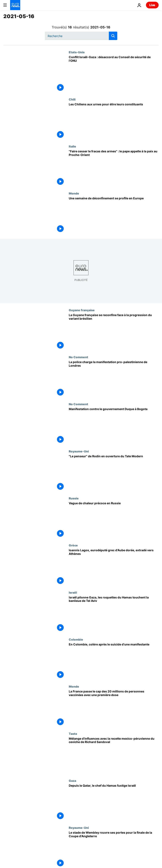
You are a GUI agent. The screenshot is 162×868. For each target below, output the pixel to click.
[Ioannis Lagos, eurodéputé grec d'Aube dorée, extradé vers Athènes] (114, 567)
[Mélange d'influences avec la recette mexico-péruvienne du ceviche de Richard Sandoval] (114, 755)
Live (152, 5)
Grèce (73, 545)
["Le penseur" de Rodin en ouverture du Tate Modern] (114, 473)
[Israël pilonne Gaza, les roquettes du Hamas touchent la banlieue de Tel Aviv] (114, 614)
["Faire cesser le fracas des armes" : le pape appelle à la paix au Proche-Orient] (114, 168)
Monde (74, 193)
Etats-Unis (77, 52)
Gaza (72, 781)
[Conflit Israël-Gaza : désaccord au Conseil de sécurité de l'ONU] (114, 74)
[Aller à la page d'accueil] (15, 5)
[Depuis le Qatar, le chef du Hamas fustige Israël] (114, 802)
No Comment (78, 357)
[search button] (113, 36)
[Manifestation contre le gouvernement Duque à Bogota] (114, 426)
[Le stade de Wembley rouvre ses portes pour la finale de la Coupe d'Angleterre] (114, 849)
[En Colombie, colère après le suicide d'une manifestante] (114, 661)
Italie (72, 146)
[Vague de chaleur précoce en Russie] (114, 520)
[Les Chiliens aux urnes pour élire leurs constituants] (114, 121)
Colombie (76, 639)
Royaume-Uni (79, 451)
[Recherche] (81, 36)
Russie (74, 498)
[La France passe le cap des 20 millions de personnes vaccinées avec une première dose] (114, 708)
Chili (72, 99)
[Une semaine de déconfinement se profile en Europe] (114, 215)
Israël (73, 592)
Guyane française (82, 310)
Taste (73, 734)
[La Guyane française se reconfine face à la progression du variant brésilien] (114, 332)
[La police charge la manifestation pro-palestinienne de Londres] (114, 379)
